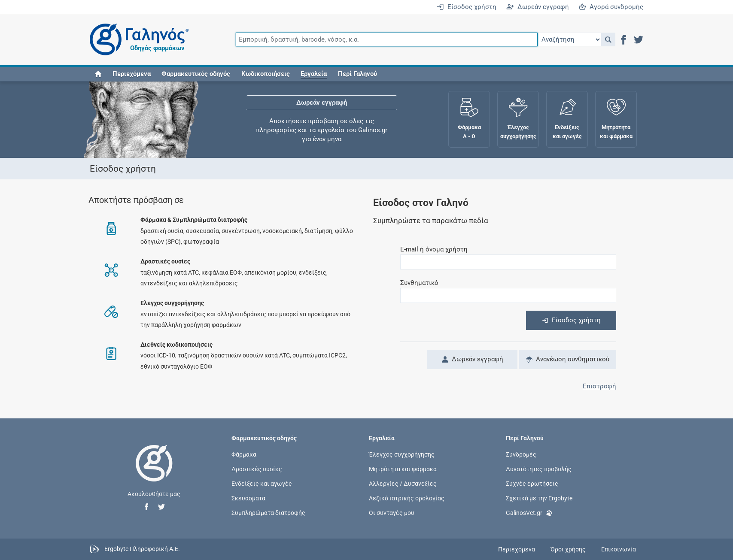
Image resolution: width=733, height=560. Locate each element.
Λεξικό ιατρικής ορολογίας (407, 498)
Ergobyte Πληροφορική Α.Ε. (142, 549)
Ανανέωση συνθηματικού (568, 359)
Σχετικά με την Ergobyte (539, 498)
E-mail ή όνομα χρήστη (434, 249)
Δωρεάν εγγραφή (538, 7)
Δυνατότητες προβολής (539, 469)
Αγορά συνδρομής (611, 7)
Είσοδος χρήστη (466, 7)
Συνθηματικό (419, 283)
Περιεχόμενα (132, 74)
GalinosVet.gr (529, 512)
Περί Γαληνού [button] (357, 74)
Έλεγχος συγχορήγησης (402, 454)
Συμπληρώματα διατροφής (268, 513)
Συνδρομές (521, 454)
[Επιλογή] (569, 39)
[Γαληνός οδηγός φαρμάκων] (137, 40)
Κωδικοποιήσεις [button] (266, 74)
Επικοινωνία (619, 549)
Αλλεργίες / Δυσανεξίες (403, 484)
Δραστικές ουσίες (257, 469)
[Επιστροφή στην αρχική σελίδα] (154, 472)
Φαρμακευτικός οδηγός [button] (196, 74)
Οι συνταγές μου (392, 513)
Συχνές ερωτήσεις (532, 484)
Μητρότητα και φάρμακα (403, 469)
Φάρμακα (244, 454)
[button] (608, 39)
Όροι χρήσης (568, 549)
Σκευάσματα (248, 498)
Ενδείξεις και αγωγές (262, 484)
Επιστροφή (599, 386)
